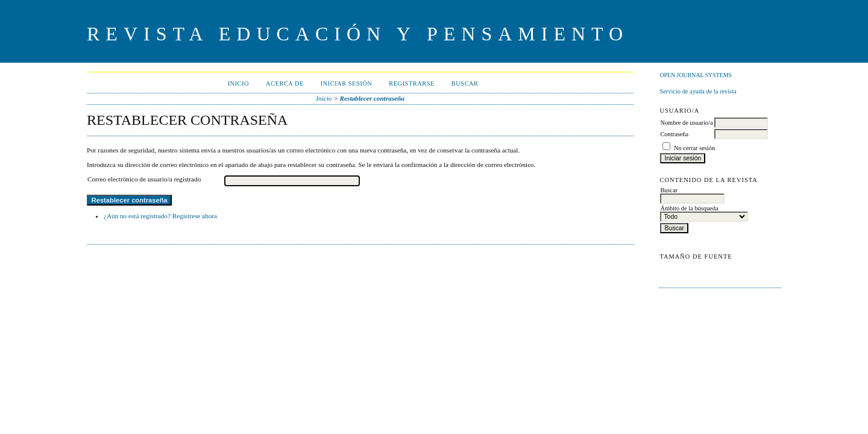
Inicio (238, 83)
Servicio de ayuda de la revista (698, 91)
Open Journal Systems (696, 75)
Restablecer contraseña (372, 98)
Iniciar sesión (347, 83)
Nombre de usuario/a (686, 123)
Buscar (465, 83)
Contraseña (674, 134)
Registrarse (412, 83)
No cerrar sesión (694, 148)
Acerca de (285, 83)
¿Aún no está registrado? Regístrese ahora (160, 216)
